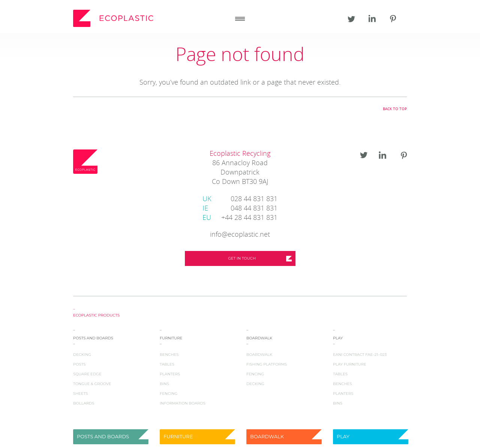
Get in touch (242, 258)
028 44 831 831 (240, 199)
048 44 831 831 (240, 209)
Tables (167, 364)
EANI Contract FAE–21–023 (360, 355)
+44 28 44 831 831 (240, 218)
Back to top (395, 109)
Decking (82, 355)
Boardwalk (259, 355)
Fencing (169, 393)
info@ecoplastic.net (240, 235)
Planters (170, 374)
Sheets (80, 393)
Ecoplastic (114, 18)
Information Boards (183, 403)
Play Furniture (350, 364)
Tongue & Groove (92, 384)
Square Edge (87, 374)
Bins (164, 384)
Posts (79, 364)
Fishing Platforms (267, 364)
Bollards (84, 403)
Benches (169, 355)
